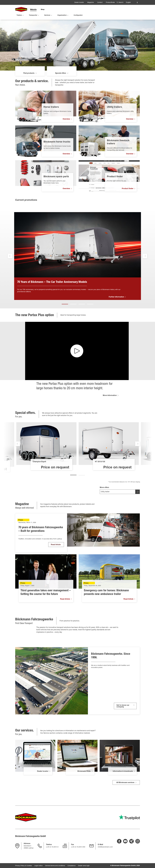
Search (121, 3)
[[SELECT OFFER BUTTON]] (138, 503)
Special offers (61, 85)
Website (33, 10)
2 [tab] (73, 314)
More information (110, 407)
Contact (100, 3)
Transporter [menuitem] (33, 15)
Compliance (72, 866)
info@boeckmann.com (105, 847)
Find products (29, 85)
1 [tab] (65, 314)
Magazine (91, 3)
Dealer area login (84, 866)
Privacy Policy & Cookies (24, 866)
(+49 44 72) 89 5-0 (52, 847)
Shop (43, 10)
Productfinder (110, 3)
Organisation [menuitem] (62, 15)
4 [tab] (90, 314)
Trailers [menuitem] (19, 15)
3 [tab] (82, 314)
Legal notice (38, 866)
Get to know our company (123, 717)
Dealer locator (79, 3)
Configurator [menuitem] (78, 15)
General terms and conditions (55, 866)
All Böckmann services (125, 794)
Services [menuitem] (47, 15)
